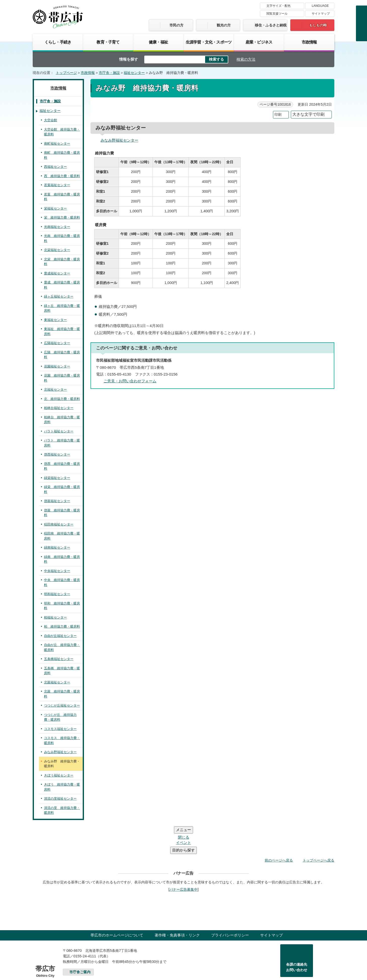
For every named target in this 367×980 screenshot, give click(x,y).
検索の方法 (246, 59)
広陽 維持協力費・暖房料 (62, 355)
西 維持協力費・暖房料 (62, 176)
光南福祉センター (57, 227)
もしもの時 (318, 25)
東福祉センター (55, 320)
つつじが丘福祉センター (62, 705)
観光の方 (224, 25)
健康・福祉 (158, 42)
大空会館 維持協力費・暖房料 (62, 132)
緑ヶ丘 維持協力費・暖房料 (62, 308)
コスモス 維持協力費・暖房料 (62, 740)
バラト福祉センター (59, 431)
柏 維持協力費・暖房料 (62, 626)
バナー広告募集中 (183, 859)
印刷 (278, 115)
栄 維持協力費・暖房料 (62, 217)
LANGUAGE (320, 6)
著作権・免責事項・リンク (177, 905)
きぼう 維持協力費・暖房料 (62, 787)
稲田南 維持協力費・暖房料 (62, 536)
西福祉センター (55, 167)
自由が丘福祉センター (60, 636)
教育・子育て (108, 42)
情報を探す (129, 59)
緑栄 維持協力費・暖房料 (62, 489)
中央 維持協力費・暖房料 (62, 582)
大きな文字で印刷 (308, 114)
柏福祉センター (55, 617)
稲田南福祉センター (59, 524)
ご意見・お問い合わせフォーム (130, 381)
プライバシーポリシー (230, 905)
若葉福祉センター (57, 185)
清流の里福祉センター (60, 799)
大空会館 (51, 120)
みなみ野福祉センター (119, 140)
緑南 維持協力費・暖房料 (62, 559)
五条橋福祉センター (59, 659)
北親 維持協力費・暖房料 (62, 694)
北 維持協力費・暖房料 (62, 399)
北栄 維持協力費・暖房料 (62, 262)
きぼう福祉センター (59, 775)
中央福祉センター (57, 571)
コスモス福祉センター (60, 729)
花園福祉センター (57, 366)
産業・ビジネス (259, 42)
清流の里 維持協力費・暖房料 (62, 810)
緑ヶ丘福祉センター (59, 296)
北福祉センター (55, 390)
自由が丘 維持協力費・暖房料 (62, 647)
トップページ (66, 73)
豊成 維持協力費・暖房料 (62, 285)
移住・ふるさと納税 (271, 25)
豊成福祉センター (57, 273)
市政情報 (309, 42)
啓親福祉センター (57, 501)
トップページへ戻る (318, 830)
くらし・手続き (58, 42)
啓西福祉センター (57, 454)
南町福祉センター (57, 144)
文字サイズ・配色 (279, 6)
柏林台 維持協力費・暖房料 (62, 420)
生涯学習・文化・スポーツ (209, 42)
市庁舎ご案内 (80, 942)
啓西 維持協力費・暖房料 (62, 466)
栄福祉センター (55, 208)
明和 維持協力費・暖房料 (62, 606)
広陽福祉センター (57, 343)
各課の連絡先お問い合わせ (297, 937)
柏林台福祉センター (59, 408)
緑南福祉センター (57, 547)
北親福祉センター (57, 682)
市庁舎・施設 (109, 73)
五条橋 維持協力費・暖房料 (62, 671)
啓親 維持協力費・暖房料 (62, 513)
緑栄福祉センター (57, 478)
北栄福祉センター (57, 250)
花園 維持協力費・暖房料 (62, 378)
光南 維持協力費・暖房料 (62, 238)
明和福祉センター (57, 594)
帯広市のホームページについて (117, 905)
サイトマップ (321, 14)
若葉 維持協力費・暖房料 (62, 197)
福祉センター (134, 73)
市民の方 (176, 25)
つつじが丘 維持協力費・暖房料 (60, 717)
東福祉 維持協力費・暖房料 (62, 331)
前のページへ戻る (279, 830)
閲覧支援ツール (277, 14)
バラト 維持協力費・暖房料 (62, 443)
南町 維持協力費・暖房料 (62, 155)
